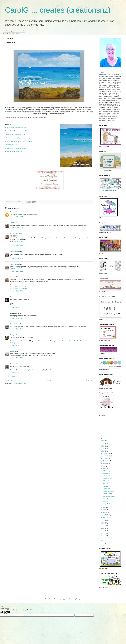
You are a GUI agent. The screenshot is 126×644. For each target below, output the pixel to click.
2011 (103, 543)
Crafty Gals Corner (31, 370)
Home (49, 380)
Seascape (106, 486)
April (104, 510)
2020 (103, 523)
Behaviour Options (108, 476)
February (106, 515)
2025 (103, 443)
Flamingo (105, 501)
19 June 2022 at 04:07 (16, 318)
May (104, 507)
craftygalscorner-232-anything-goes (16, 148)
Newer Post (9, 380)
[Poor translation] (8, 612)
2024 (103, 446)
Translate (15, 34)
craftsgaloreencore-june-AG (14, 152)
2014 (103, 538)
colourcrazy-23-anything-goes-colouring (17, 138)
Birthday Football (108, 494)
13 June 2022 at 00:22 (16, 271)
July (104, 466)
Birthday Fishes (107, 479)
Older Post (89, 380)
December (106, 453)
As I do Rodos (19, 241)
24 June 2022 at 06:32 (16, 345)
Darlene (12, 277)
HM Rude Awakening (109, 496)
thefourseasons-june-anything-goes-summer (19, 141)
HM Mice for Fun (107, 473)
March (105, 512)
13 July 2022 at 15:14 (16, 372)
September (106, 461)
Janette (12, 223)
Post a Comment (12, 376)
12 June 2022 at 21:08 (16, 246)
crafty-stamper (14, 252)
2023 (103, 449)
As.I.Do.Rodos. (14, 234)
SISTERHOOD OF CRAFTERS (19, 287)
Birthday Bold (107, 489)
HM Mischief (106, 481)
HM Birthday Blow (108, 471)
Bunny (12, 335)
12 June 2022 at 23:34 (16, 258)
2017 (103, 531)
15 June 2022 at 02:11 (16, 291)
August (105, 463)
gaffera (66, 599)
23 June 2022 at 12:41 (16, 329)
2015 (103, 536)
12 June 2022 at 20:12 (16, 228)
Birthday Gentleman (108, 491)
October (105, 458)
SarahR (12, 351)
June (105, 469)
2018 (103, 528)
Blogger (79, 599)
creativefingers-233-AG (12, 145)
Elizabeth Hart (14, 324)
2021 (103, 521)
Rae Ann (12, 364)
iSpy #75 (105, 484)
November (106, 456)
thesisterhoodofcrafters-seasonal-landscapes (19, 131)
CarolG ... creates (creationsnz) (58, 10)
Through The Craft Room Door (50, 238)
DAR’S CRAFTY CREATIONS (18, 289)
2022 (103, 451)
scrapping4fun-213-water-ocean (15, 134)
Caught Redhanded (108, 504)
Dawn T (12, 212)
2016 (103, 533)
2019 (103, 526)
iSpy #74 (105, 499)
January (105, 517)
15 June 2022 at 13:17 (16, 307)
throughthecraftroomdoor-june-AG (16, 128)
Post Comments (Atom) (20, 383)
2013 (103, 541)
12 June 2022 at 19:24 (16, 217)
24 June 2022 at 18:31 (16, 358)
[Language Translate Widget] (14, 31)
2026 (103, 441)
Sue (11, 297)
